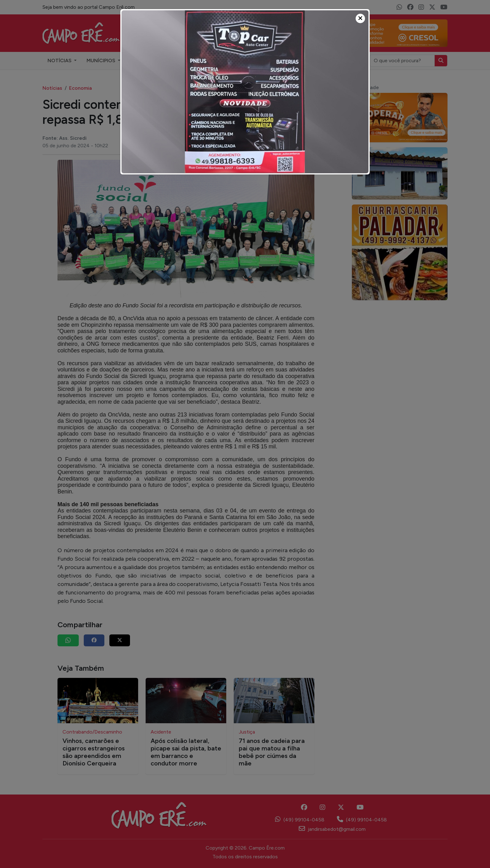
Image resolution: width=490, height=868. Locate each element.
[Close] (360, 18)
